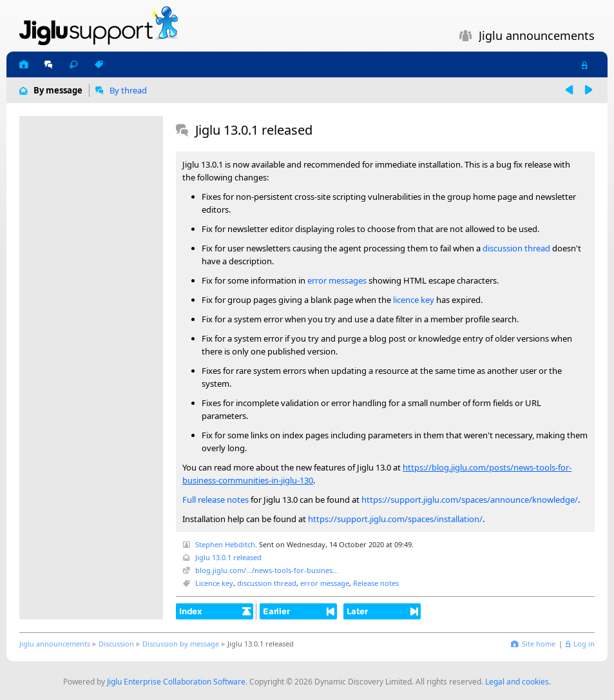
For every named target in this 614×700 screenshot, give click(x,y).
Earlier (276, 611)
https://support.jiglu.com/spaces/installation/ (395, 519)
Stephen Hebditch (225, 544)
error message (325, 583)
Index (191, 611)
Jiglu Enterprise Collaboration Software (176, 682)
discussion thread (516, 248)
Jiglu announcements (55, 644)
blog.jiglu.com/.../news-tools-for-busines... (267, 570)
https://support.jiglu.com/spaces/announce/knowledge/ (470, 500)
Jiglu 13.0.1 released (228, 557)
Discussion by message (181, 644)
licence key (414, 300)
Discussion (116, 644)
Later (357, 611)
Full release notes (216, 500)
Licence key (214, 583)
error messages (337, 280)
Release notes (376, 583)
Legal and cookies (517, 682)
